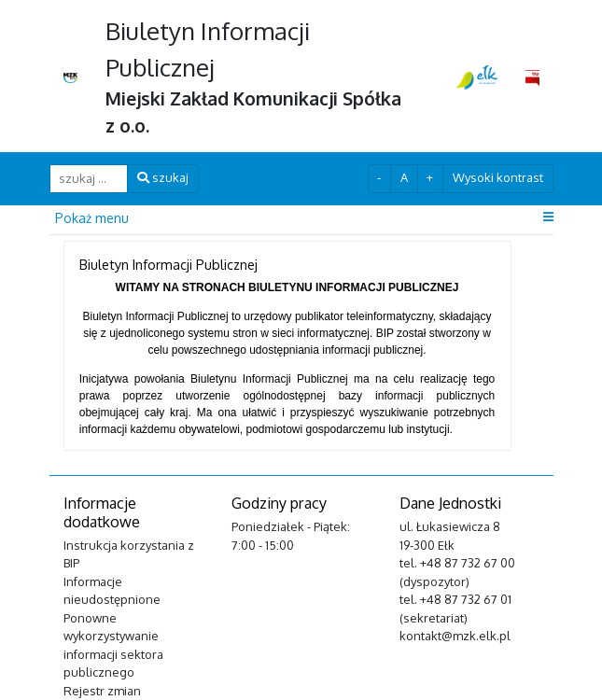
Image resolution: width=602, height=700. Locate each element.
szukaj (163, 177)
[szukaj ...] (89, 179)
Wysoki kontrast (498, 177)
